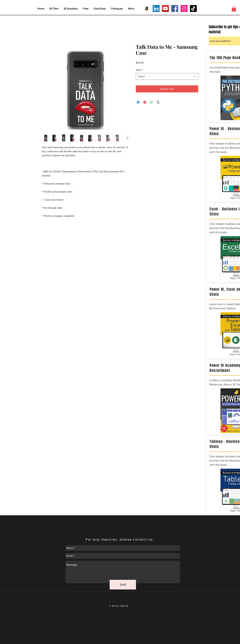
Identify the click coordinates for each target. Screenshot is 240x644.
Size (139, 70)
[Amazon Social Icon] (147, 9)
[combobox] (167, 76)
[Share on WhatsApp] (151, 102)
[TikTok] (193, 9)
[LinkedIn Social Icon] (156, 9)
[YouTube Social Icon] (165, 9)
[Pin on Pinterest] (145, 102)
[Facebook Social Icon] (175, 9)
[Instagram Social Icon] (184, 9)
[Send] (123, 585)
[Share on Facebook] (138, 102)
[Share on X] (158, 102)
